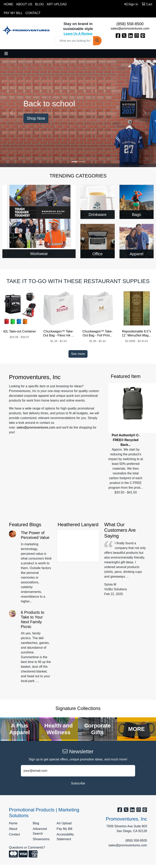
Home (9, 4)
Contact (33, 13)
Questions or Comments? (27, 847)
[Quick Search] (74, 41)
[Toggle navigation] (6, 54)
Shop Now (36, 118)
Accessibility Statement (65, 837)
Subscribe (78, 783)
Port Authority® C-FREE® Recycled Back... (126, 440)
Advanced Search (40, 831)
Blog (39, 4)
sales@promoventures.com (130, 28)
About (13, 829)
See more (78, 354)
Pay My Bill (13, 13)
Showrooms (41, 839)
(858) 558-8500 (130, 24)
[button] (12, 113)
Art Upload (57, 4)
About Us (24, 4)
